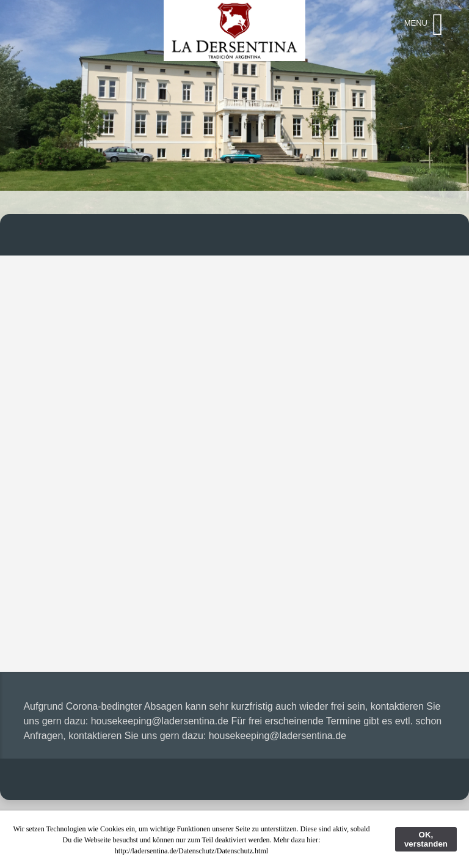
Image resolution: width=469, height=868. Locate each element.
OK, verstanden (426, 839)
